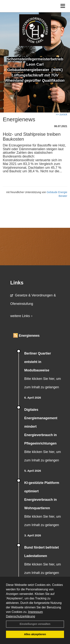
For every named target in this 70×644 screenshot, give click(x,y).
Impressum (35, 612)
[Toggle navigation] (63, 6)
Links (17, 283)
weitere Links (21, 316)
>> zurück (62, 114)
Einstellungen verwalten (35, 624)
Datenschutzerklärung (21, 616)
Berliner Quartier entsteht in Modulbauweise (38, 362)
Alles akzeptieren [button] (35, 634)
